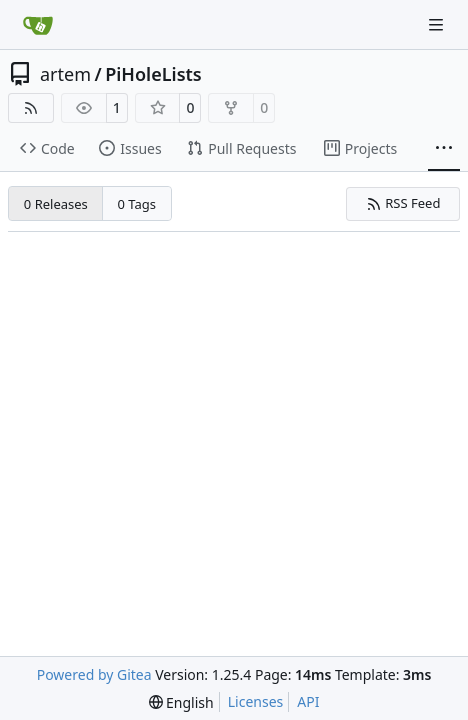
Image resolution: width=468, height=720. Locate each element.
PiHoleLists (153, 74)
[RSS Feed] (31, 108)
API (308, 701)
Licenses (256, 701)
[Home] (38, 25)
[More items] (444, 149)
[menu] (181, 702)
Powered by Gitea (94, 674)
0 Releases (56, 204)
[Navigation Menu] (438, 24)
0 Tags (137, 204)
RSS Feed (403, 203)
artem (65, 74)
